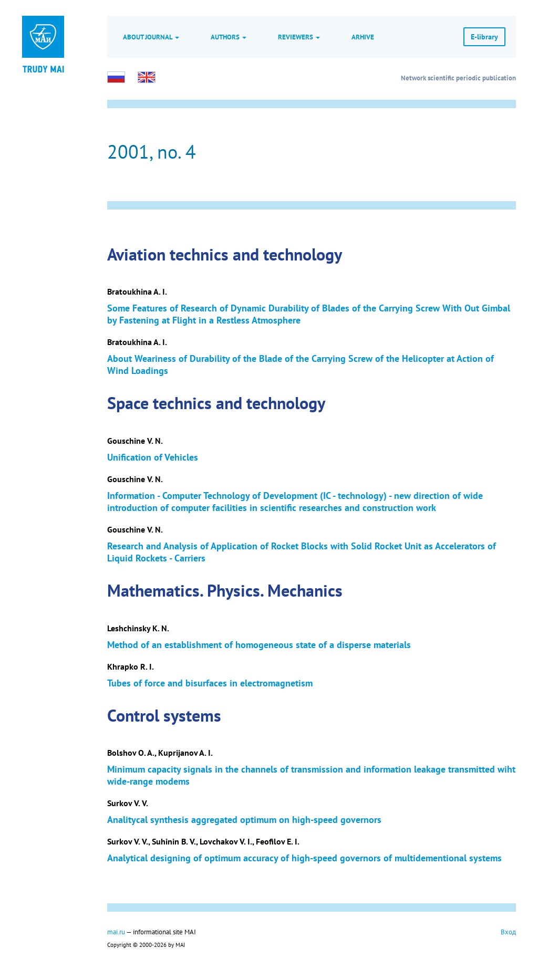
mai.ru (116, 932)
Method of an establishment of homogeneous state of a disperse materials (259, 645)
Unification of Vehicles (153, 457)
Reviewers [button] (299, 37)
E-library (484, 37)
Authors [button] (229, 37)
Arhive (363, 37)
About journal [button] (151, 37)
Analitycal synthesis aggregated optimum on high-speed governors (244, 820)
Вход (508, 932)
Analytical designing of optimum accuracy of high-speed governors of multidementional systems (304, 858)
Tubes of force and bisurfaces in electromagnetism (210, 683)
